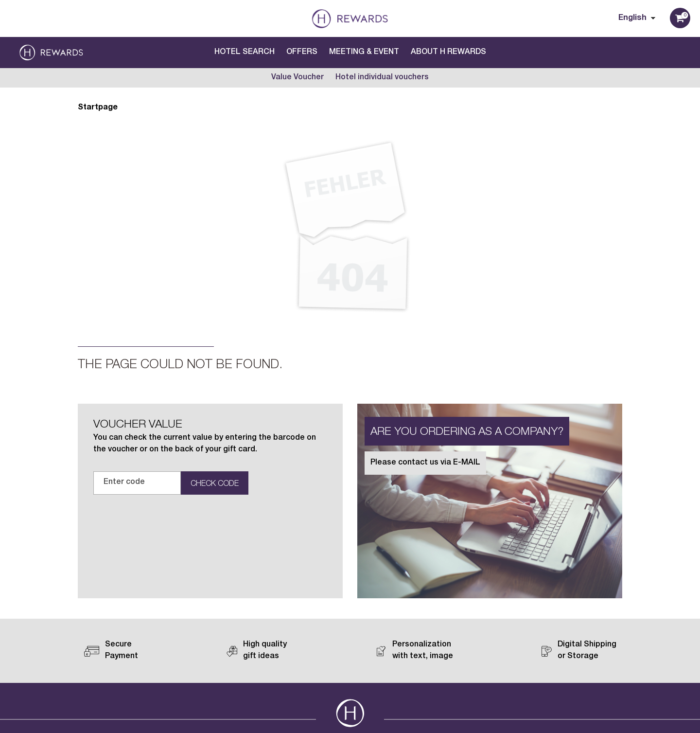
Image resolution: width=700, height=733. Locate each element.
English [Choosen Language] (632, 18)
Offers (302, 53)
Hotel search (245, 53)
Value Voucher (297, 78)
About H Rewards (448, 53)
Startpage (98, 108)
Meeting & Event (364, 53)
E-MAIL (467, 463)
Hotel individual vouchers (382, 78)
